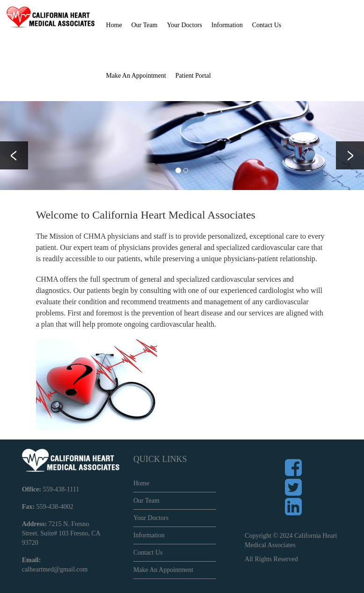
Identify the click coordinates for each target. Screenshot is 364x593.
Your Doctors (185, 25)
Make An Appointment (136, 76)
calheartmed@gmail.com (55, 569)
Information (149, 535)
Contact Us (267, 25)
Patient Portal (193, 76)
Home (114, 25)
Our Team (146, 501)
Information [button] (227, 25)
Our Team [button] (145, 25)
